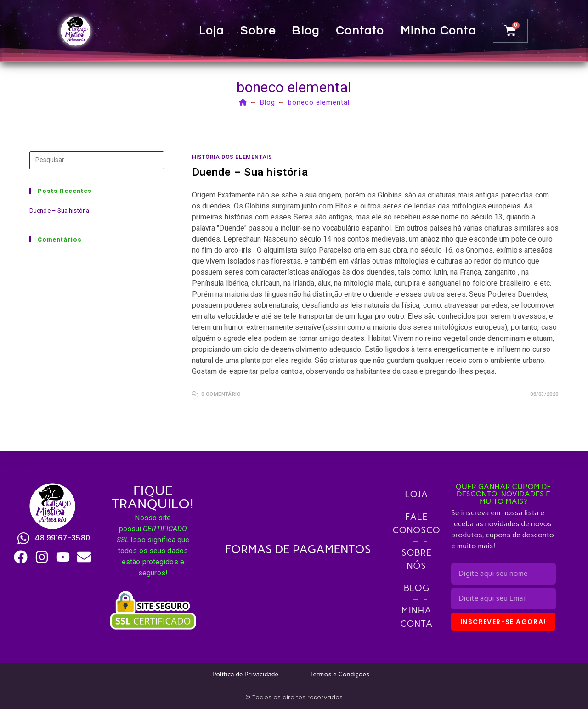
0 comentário (221, 394)
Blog (307, 31)
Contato (361, 31)
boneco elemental (319, 102)
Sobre (260, 31)
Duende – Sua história (250, 172)
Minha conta (439, 31)
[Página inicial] (243, 102)
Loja (213, 31)
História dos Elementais (232, 157)
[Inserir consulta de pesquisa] (97, 160)
